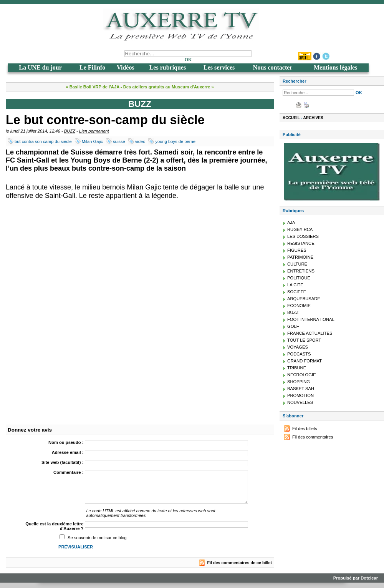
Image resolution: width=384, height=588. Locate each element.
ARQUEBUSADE (304, 299)
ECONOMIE (299, 306)
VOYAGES (298, 347)
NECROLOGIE (302, 375)
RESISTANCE (301, 243)
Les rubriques (168, 67)
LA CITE (295, 285)
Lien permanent (94, 131)
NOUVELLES (300, 402)
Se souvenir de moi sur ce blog (97, 538)
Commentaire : (68, 472)
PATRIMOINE (300, 257)
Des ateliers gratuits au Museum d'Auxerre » (169, 87)
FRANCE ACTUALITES (310, 333)
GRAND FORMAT (305, 361)
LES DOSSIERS (303, 236)
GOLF (293, 326)
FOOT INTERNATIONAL (311, 319)
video (140, 141)
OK (188, 60)
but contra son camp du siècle (43, 141)
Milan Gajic (92, 141)
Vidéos (126, 67)
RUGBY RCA (300, 229)
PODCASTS (299, 354)
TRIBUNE (297, 368)
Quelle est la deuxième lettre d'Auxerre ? (54, 526)
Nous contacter (273, 67)
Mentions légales (335, 67)
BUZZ (70, 131)
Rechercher (295, 81)
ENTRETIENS (301, 271)
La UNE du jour (40, 67)
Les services (219, 67)
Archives (313, 118)
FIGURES (297, 250)
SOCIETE (297, 292)
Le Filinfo (92, 67)
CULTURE (297, 264)
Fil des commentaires (313, 437)
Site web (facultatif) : (62, 462)
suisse (119, 141)
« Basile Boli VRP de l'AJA (92, 87)
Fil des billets (305, 429)
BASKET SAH (301, 389)
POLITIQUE (299, 278)
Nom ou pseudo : (66, 442)
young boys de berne (175, 141)
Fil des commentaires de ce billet (240, 563)
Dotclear (369, 578)
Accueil (291, 118)
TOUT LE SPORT (304, 340)
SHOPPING (299, 382)
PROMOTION (300, 395)
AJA (291, 223)
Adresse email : (68, 452)
